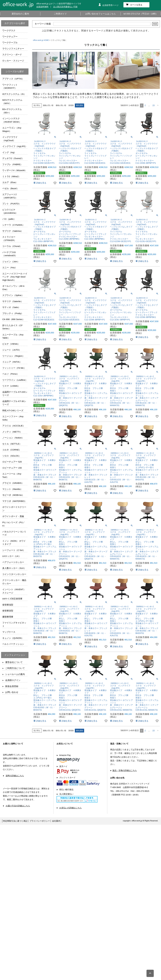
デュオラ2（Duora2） (13, 158)
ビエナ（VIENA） (11, 344)
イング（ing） (9, 152)
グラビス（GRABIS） (13, 483)
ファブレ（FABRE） (12, 164)
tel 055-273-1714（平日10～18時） (141, 14)
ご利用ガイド (60, 14)
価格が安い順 (48, 105)
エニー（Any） (10, 267)
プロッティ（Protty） (13, 313)
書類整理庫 (8, 617)
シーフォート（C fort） (14, 550)
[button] (158, 105)
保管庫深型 (8, 611)
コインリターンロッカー (14, 574)
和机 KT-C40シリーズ (13, 410)
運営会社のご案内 (20, 14)
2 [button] (145, 105)
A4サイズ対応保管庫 (12, 599)
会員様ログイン (13, 680)
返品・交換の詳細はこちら (125, 770)
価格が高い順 (61, 105)
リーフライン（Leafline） (15, 380)
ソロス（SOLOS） (12, 456)
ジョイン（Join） (11, 262)
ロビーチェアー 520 (12, 462)
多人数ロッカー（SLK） (14, 568)
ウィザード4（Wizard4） (15, 170)
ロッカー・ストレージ (13, 61)
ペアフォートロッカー (13, 562)
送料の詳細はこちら (15, 776)
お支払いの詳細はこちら (70, 808)
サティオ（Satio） (11, 307)
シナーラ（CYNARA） (13, 225)
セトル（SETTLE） (12, 444)
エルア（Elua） (10, 182)
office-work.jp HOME (41, 40)
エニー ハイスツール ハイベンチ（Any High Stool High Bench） (15, 277)
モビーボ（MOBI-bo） (13, 495)
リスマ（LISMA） (11, 386)
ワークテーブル (10, 42)
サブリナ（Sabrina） (13, 231)
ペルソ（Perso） (11, 374)
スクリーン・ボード (12, 55)
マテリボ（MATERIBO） (14, 501)
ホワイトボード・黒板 (13, 516)
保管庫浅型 (8, 605)
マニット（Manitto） (12, 489)
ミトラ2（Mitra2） (11, 176)
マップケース (9, 632)
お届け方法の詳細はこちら (18, 806)
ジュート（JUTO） (12, 350)
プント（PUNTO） (12, 204)
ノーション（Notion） (13, 438)
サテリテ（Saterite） (13, 301)
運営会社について (14, 662)
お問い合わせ (12, 692)
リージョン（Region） (13, 356)
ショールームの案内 (15, 674)
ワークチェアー (10, 37)
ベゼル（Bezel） (11, 188)
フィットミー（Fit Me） (14, 368)
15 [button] (153, 105)
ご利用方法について (15, 668)
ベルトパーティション (13, 644)
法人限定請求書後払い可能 (65, 7)
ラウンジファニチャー (13, 49)
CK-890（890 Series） (13, 319)
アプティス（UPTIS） (13, 79)
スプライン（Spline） (13, 295)
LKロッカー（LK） (12, 556)
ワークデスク (9, 30)
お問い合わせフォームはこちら (101, 14)
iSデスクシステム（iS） (14, 94)
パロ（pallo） (9, 219)
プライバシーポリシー (40, 821)
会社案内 (56, 821)
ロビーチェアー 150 (12, 468)
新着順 (71, 105)
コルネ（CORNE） (12, 450)
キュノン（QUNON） (13, 638)
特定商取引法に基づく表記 (15, 821)
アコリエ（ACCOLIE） (14, 426)
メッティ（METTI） (12, 432)
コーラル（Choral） (12, 246)
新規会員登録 (12, 686)
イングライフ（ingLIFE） (15, 146)
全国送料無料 (42, 7)
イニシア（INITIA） (12, 362)
